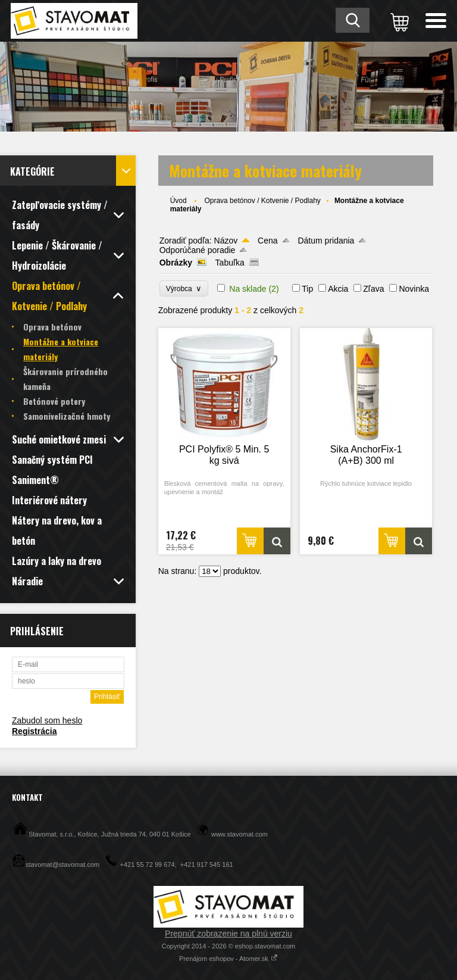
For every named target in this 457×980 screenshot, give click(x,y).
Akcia (338, 289)
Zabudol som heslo (47, 720)
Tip (307, 289)
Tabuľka (230, 263)
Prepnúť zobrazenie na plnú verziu (228, 934)
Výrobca (184, 288)
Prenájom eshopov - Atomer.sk (228, 959)
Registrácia (34, 731)
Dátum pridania (326, 241)
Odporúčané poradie (198, 250)
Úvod (179, 201)
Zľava (373, 289)
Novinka (414, 289)
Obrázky (176, 263)
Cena (267, 241)
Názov (226, 241)
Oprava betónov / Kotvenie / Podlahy (262, 201)
